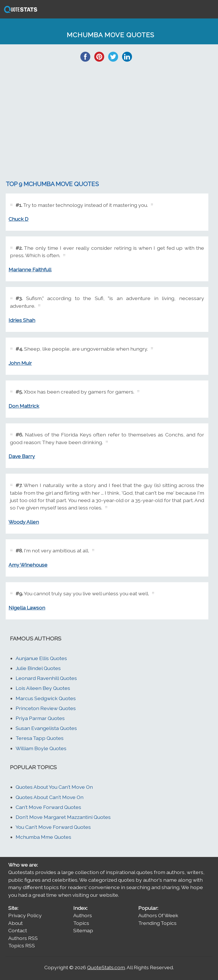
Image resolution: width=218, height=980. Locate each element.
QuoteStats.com (106, 967)
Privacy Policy (25, 915)
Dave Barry (22, 456)
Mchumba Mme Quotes (43, 837)
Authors (83, 915)
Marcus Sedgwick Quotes (46, 698)
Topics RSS (22, 945)
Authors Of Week (158, 915)
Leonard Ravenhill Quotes (46, 678)
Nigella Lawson (27, 608)
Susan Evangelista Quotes (46, 728)
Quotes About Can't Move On (50, 797)
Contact (18, 930)
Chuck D (18, 219)
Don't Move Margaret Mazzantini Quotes (63, 817)
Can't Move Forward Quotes (48, 807)
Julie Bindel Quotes (38, 668)
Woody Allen (24, 522)
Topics (81, 923)
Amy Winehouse (28, 565)
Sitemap (83, 930)
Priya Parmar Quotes (40, 718)
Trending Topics (157, 923)
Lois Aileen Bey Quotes (43, 688)
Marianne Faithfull (30, 270)
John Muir (20, 363)
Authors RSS (23, 938)
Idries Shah (22, 320)
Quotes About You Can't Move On (54, 787)
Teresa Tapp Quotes (40, 738)
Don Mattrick (24, 406)
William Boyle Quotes (41, 748)
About (15, 923)
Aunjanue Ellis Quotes (41, 658)
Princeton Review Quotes (46, 708)
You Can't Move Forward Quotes (53, 827)
